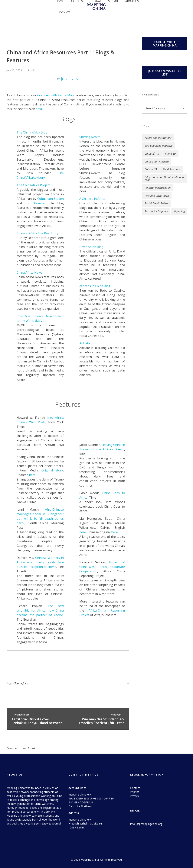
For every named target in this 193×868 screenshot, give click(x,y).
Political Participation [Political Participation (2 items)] (158, 188)
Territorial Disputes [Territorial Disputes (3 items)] (156, 211)
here (32, 475)
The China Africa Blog (32, 132)
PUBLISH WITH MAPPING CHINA (165, 44)
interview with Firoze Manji (56, 95)
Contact (135, 788)
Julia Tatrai (71, 79)
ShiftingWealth (90, 137)
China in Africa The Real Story (38, 233)
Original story (52, 470)
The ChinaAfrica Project (33, 185)
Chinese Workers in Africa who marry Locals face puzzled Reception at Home (40, 562)
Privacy (135, 796)
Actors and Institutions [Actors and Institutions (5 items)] (158, 138)
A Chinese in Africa (92, 199)
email (40, 109)
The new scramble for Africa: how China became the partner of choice (40, 610)
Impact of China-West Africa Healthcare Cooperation (102, 567)
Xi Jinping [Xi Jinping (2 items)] (179, 211)
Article (32, 70)
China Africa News (29, 272)
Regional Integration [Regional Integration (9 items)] (157, 196)
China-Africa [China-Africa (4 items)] (152, 154)
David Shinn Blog (91, 247)
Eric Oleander (35, 203)
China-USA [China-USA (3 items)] (151, 169)
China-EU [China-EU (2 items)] (170, 154)
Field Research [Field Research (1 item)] (172, 169)
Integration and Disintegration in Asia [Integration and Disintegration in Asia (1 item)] (164, 178)
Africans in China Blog (95, 286)
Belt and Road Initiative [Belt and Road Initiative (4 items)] (159, 146)
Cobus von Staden (51, 199)
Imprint (135, 792)
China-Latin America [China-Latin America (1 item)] (157, 161)
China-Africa (21, 683)
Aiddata (85, 343)
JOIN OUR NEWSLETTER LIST (165, 73)
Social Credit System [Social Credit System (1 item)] (157, 203)
